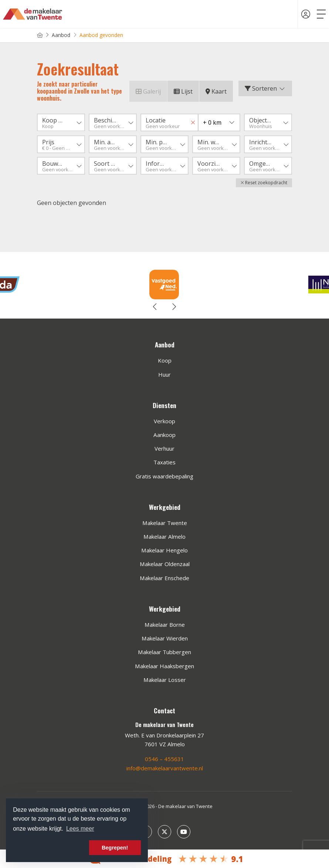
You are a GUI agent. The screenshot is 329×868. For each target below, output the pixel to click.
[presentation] (155, 307)
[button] (264, 182)
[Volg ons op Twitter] (164, 831)
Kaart (216, 91)
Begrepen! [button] (115, 848)
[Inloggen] (306, 14)
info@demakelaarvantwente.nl (165, 768)
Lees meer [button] (80, 829)
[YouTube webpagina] (184, 831)
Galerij (148, 91)
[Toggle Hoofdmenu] (321, 14)
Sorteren (265, 88)
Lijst (183, 91)
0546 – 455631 (164, 759)
